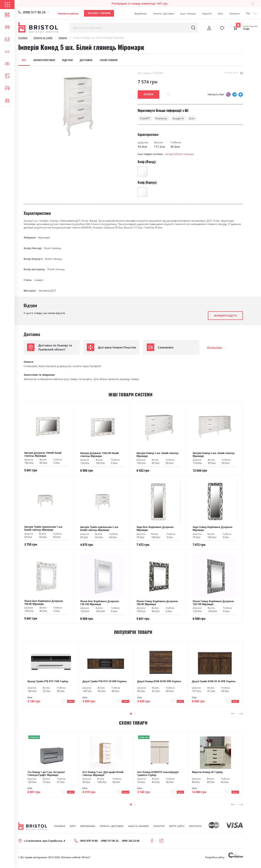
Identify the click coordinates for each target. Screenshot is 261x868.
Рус (255, 13)
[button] (131, 716)
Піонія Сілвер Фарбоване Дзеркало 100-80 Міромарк (157, 603)
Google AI (178, 118)
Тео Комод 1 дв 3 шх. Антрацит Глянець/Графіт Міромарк (46, 776)
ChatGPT (145, 118)
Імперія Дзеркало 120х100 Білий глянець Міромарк (99, 455)
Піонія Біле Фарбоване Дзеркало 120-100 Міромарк (99, 603)
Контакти (235, 14)
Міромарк (44, 237)
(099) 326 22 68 (130, 844)
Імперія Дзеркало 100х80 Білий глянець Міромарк (43, 454)
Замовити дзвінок (68, 13)
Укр (248, 13)
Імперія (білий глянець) (179, 154)
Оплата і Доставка (164, 14)
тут (165, 4)
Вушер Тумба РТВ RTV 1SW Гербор (48, 681)
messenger (241, 94)
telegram (235, 94)
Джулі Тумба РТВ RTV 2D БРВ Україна (104, 681)
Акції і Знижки (188, 14)
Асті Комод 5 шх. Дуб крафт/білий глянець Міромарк (103, 776)
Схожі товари (109, 60)
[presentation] (233, 716)
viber (228, 94)
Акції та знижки (138, 830)
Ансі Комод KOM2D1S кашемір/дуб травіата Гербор (158, 776)
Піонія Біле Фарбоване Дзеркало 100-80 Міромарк (44, 603)
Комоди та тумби (43, 38)
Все (24, 60)
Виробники (141, 14)
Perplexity (161, 118)
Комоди (63, 38)
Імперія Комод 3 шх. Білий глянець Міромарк (158, 455)
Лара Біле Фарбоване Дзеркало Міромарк (155, 529)
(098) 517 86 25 (34, 12)
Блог (221, 14)
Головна (23, 38)
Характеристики (44, 60)
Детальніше (214, 347)
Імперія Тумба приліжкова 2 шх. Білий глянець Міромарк (99, 529)
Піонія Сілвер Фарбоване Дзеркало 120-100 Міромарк (213, 603)
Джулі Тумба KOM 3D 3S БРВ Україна (214, 681)
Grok (192, 118)
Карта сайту (177, 830)
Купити (67, 702)
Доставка (86, 60)
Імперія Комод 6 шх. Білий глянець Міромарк (214, 455)
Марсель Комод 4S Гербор (207, 774)
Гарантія (207, 14)
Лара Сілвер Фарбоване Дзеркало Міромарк (213, 529)
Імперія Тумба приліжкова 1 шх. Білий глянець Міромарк (44, 528)
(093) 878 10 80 (89, 844)
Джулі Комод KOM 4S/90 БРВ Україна (159, 681)
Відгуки (67, 60)
